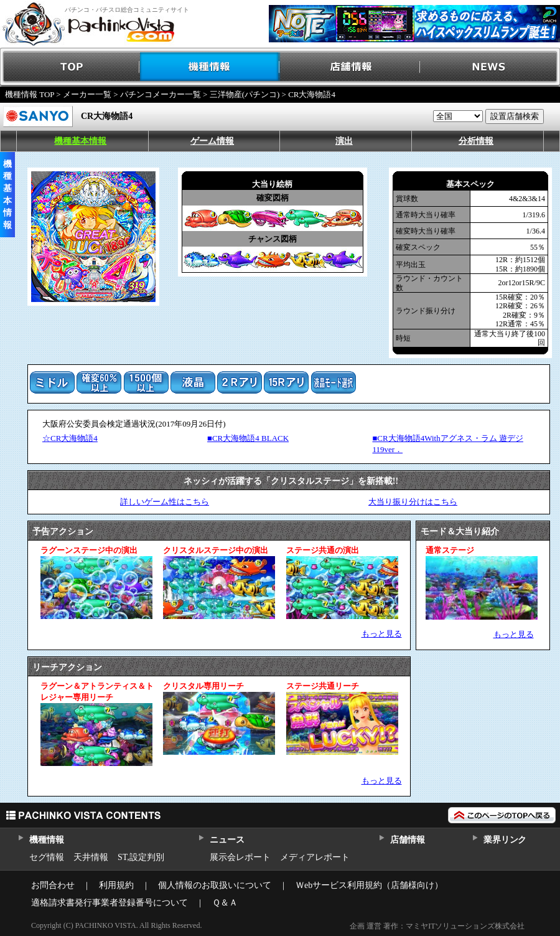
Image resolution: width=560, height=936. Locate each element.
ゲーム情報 (212, 141)
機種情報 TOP (30, 94)
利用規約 (116, 885)
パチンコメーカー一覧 (161, 94)
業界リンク (505, 840)
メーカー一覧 (87, 94)
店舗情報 (350, 67)
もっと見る (382, 634)
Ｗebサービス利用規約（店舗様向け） (369, 885)
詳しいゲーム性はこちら (165, 502)
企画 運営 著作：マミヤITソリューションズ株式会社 (437, 926)
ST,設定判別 (141, 857)
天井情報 (91, 857)
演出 (344, 141)
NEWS (490, 67)
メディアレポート (315, 857)
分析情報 (476, 141)
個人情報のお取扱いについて (215, 885)
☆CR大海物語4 (70, 438)
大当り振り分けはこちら (413, 502)
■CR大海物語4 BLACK (248, 438)
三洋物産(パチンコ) (245, 94)
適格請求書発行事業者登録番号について (110, 903)
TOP (70, 67)
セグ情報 (47, 857)
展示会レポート (240, 857)
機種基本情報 (80, 141)
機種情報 (210, 67)
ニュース (227, 840)
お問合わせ (53, 885)
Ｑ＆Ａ (225, 903)
